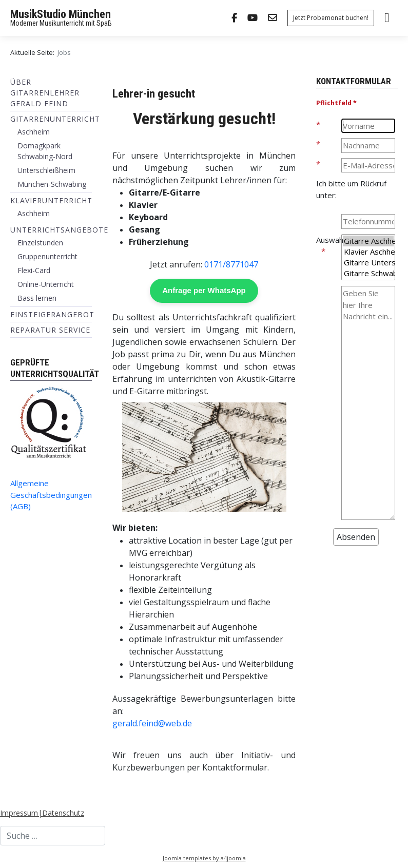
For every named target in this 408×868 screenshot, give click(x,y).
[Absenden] (356, 537)
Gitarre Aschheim (368, 241)
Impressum (19, 813)
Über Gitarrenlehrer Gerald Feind (45, 93)
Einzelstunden (40, 243)
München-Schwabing (52, 184)
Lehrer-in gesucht (154, 93)
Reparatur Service (50, 330)
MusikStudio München (61, 14)
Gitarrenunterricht (55, 119)
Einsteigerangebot (52, 314)
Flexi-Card (34, 270)
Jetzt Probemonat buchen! (331, 18)
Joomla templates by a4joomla (204, 858)
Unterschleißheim (46, 170)
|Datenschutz (61, 813)
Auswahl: (328, 240)
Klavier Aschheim (368, 252)
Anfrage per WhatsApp (204, 290)
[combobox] (53, 836)
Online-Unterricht (46, 284)
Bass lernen (37, 298)
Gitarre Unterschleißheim (368, 263)
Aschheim (34, 132)
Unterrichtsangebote (59, 230)
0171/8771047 (231, 264)
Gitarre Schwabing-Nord (368, 273)
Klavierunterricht (51, 200)
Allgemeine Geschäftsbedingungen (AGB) (51, 495)
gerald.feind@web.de (152, 723)
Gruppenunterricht (47, 256)
